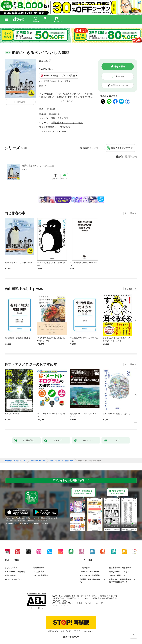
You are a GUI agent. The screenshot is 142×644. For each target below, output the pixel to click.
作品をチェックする (120, 85)
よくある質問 (39, 572)
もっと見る (129, 213)
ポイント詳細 (68, 75)
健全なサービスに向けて (119, 572)
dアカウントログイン (13, 579)
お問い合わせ (10, 575)
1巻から (119, 157)
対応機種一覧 (39, 568)
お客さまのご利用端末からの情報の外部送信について (122, 581)
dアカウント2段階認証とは (91, 575)
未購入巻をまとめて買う (123, 148)
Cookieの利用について (118, 575)
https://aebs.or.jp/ (60, 606)
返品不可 (43, 86)
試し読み (22, 102)
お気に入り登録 (90, 148)
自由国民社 (54, 114)
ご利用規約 (85, 568)
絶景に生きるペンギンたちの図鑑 (38, 166)
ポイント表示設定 (41, 575)
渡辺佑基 (44, 61)
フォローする (50, 61)
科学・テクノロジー (61, 118)
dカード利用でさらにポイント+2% (54, 81)
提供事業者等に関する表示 (120, 568)
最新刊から (131, 157)
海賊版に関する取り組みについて (93, 581)
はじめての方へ (11, 568)
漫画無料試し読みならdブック (15, 461)
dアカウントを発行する (60, 631)
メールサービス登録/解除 (15, 572)
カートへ (120, 76)
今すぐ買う (120, 67)
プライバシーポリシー (89, 572)
